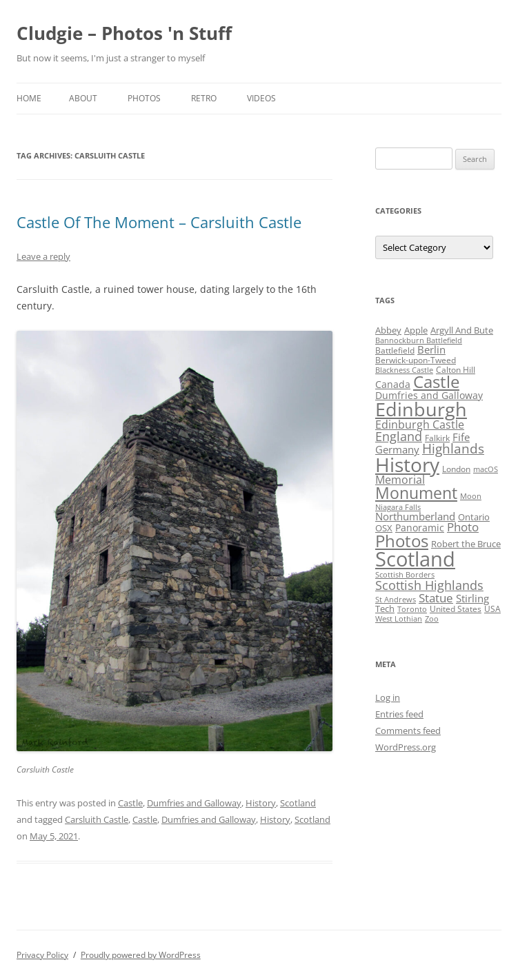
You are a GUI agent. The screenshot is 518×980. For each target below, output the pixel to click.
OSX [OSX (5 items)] (384, 528)
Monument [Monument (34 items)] (416, 493)
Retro (204, 98)
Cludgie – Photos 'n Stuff (124, 33)
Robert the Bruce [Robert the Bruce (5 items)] (466, 544)
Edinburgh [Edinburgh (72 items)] (421, 409)
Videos (261, 98)
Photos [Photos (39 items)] (402, 541)
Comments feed (408, 731)
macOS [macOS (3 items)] (486, 469)
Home (29, 98)
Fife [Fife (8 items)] (461, 437)
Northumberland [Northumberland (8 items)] (415, 516)
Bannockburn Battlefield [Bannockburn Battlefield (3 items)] (419, 340)
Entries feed (399, 714)
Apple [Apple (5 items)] (416, 330)
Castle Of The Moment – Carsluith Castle (159, 222)
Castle (130, 803)
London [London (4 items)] (456, 469)
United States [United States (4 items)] (456, 609)
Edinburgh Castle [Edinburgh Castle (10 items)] (420, 425)
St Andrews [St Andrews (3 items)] (396, 600)
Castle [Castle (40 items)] (436, 382)
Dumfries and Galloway (194, 803)
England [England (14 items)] (399, 436)
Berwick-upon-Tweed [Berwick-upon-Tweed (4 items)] (416, 360)
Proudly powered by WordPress (141, 955)
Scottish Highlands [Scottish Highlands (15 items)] (429, 585)
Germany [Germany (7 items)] (397, 449)
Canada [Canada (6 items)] (393, 384)
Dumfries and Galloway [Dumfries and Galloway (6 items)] (429, 395)
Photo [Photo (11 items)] (463, 527)
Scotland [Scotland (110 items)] (415, 559)
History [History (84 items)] (407, 465)
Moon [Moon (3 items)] (471, 496)
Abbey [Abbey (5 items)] (388, 330)
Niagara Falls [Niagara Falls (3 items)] (398, 507)
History (261, 803)
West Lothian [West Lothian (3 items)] (399, 619)
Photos (144, 98)
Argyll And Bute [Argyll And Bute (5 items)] (462, 330)
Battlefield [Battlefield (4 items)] (395, 350)
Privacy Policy (42, 955)
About (83, 98)
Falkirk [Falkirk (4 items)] (437, 438)
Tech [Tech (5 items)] (385, 609)
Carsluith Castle (97, 819)
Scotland (298, 803)
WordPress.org (406, 747)
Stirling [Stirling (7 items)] (472, 598)
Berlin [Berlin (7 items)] (431, 349)
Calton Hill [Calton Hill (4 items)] (456, 370)
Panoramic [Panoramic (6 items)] (420, 528)
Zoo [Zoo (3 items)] (432, 619)
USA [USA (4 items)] (492, 609)
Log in (388, 697)
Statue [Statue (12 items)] (436, 598)
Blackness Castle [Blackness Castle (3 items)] (404, 370)
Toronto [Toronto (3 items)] (412, 609)
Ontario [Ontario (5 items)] (474, 517)
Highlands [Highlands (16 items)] (453, 448)
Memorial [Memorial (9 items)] (400, 480)
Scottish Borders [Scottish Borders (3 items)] (405, 575)
